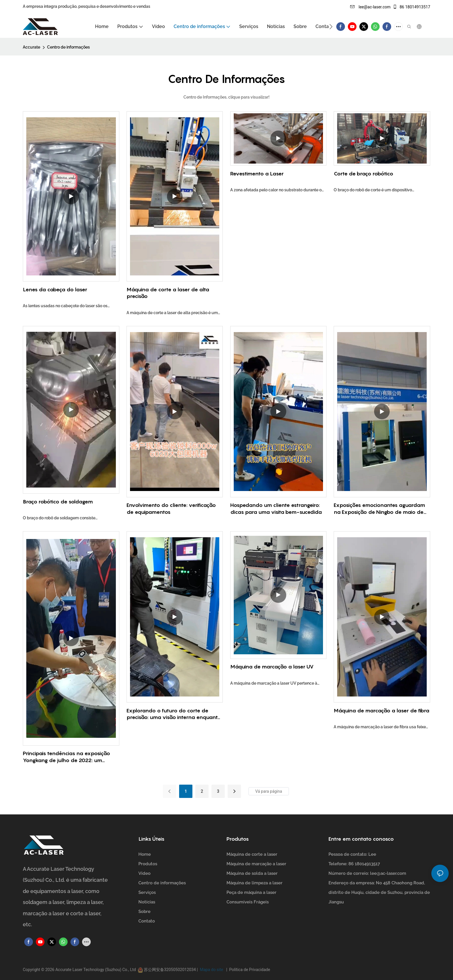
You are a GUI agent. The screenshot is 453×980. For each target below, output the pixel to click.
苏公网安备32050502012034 (170, 970)
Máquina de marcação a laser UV (272, 667)
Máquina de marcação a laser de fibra (381, 711)
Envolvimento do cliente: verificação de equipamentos (171, 508)
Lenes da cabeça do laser (55, 289)
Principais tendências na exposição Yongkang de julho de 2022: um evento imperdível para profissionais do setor (68, 757)
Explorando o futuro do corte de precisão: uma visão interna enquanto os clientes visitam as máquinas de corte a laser (174, 714)
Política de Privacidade (249, 970)
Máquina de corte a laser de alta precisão (168, 293)
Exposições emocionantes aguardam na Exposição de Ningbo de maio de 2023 (379, 509)
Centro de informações (68, 47)
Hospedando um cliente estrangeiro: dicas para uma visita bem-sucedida (276, 508)
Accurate (31, 47)
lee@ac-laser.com (370, 7)
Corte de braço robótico (363, 174)
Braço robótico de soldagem (58, 502)
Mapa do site (212, 970)
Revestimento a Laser (257, 174)
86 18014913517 (411, 7)
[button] (331, 27)
